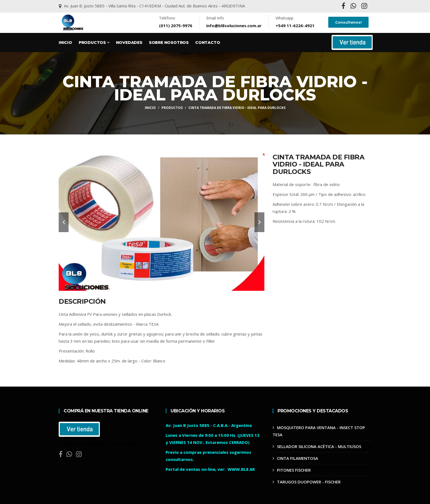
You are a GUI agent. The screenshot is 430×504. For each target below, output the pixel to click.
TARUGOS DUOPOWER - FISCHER (309, 482)
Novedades (129, 43)
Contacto (208, 43)
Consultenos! (348, 22)
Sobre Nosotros (169, 43)
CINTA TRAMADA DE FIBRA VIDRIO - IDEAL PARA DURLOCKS (237, 108)
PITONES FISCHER (294, 470)
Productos (94, 43)
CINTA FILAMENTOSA (298, 458)
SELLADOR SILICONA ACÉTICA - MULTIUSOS (319, 446)
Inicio (65, 43)
